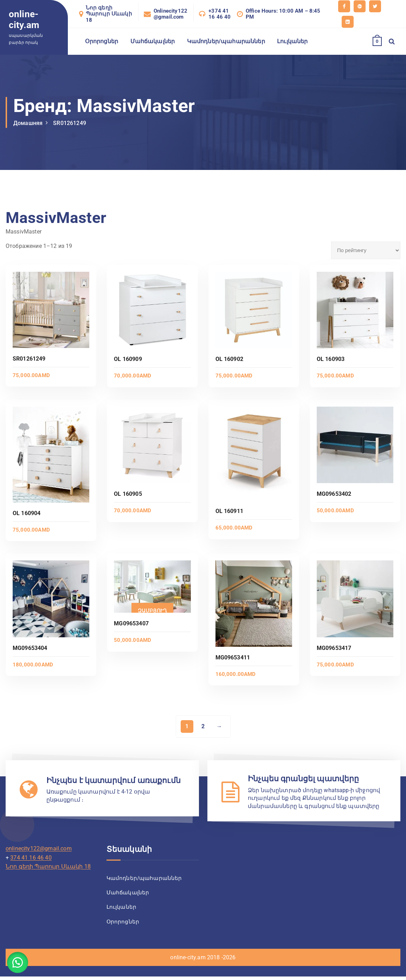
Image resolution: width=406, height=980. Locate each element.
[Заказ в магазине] (366, 250)
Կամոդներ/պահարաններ (226, 41)
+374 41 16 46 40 (220, 14)
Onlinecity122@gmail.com (170, 14)
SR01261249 (70, 123)
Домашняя (28, 123)
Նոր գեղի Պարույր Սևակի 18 (109, 14)
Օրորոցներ (102, 41)
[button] (18, 962)
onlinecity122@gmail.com (39, 849)
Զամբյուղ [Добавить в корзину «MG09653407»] (152, 611)
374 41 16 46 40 (31, 858)
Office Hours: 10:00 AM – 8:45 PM (283, 14)
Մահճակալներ (153, 41)
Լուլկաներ (292, 41)
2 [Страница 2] (203, 726)
